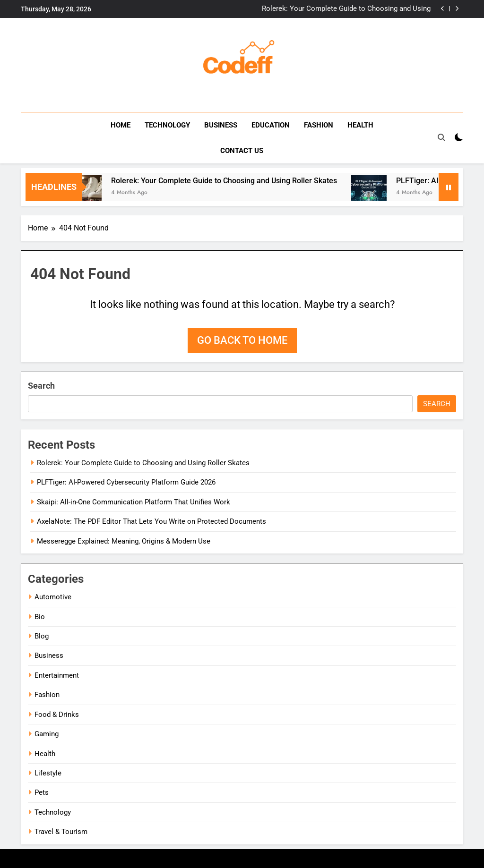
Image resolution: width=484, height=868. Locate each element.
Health (360, 125)
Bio (40, 617)
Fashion (319, 125)
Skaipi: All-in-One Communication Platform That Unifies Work (134, 502)
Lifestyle (48, 773)
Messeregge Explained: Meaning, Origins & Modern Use (124, 541)
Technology (167, 125)
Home (121, 125)
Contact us (242, 151)
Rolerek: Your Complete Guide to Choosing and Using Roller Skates (346, 9)
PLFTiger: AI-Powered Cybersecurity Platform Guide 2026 (126, 482)
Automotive (53, 597)
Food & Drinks (57, 715)
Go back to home (242, 340)
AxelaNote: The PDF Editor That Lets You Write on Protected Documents (151, 521)
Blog (42, 636)
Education (271, 125)
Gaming (47, 734)
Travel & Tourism (61, 832)
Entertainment (57, 675)
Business (221, 125)
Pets (42, 792)
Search (41, 386)
